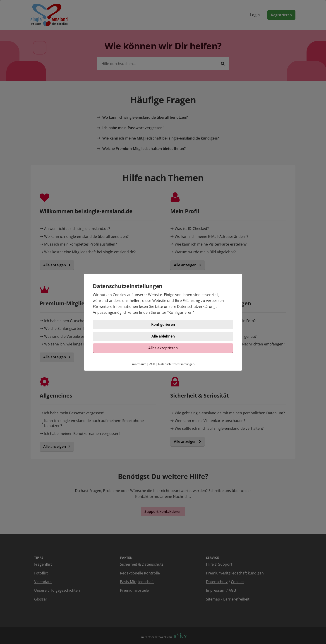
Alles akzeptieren (163, 348)
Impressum (139, 364)
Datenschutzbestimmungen (176, 364)
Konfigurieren (181, 312)
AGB (152, 364)
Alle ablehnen (163, 336)
